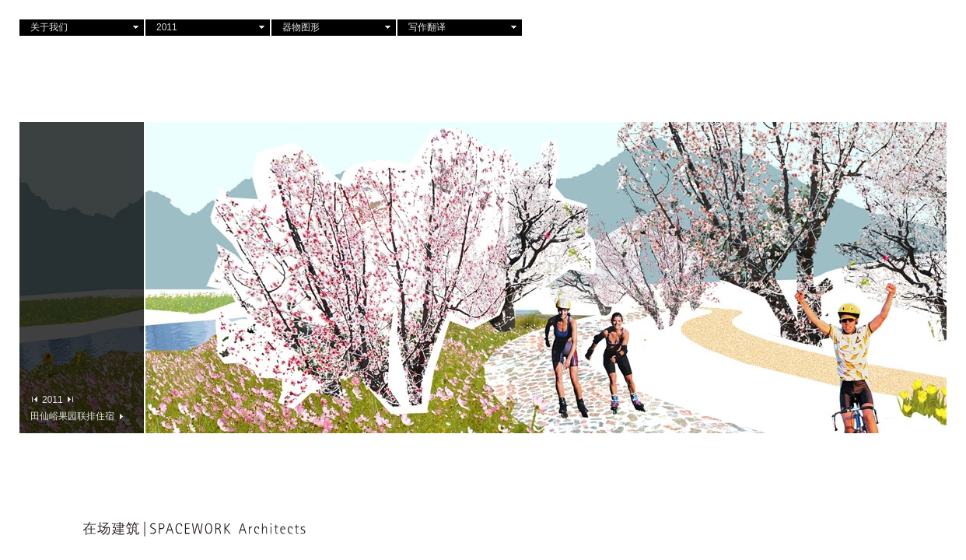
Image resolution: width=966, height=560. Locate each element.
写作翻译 (427, 27)
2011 (167, 27)
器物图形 (301, 27)
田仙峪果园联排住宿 (77, 416)
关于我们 (49, 27)
